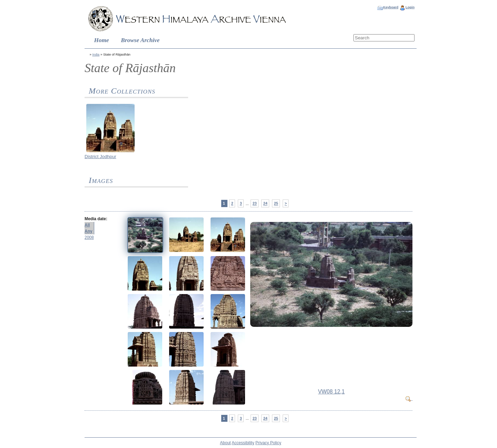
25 (276, 204)
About (225, 443)
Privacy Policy (268, 443)
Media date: (96, 219)
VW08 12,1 (331, 392)
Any (89, 231)
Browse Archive (140, 40)
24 (265, 204)
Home (102, 40)
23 (255, 204)
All (87, 225)
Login (410, 7)
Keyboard (391, 7)
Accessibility (243, 443)
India (96, 54)
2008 (89, 237)
